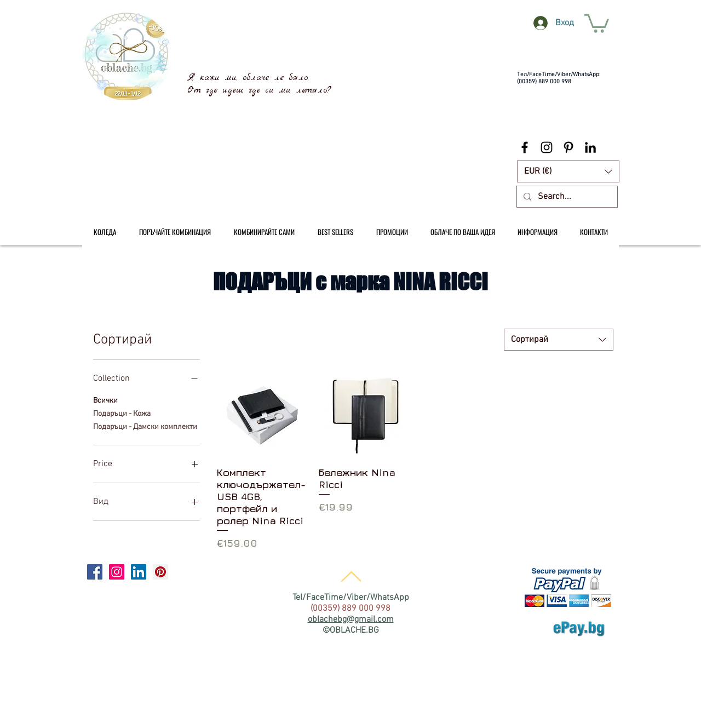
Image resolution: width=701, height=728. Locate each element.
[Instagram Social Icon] (117, 572)
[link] (597, 22)
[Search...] (566, 197)
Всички (105, 400)
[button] (568, 171)
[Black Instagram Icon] (547, 147)
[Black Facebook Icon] (525, 147)
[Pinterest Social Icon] (160, 572)
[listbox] (568, 171)
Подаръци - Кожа (122, 413)
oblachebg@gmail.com (351, 620)
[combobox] (559, 340)
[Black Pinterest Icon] (568, 147)
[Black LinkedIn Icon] (590, 147)
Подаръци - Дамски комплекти (145, 426)
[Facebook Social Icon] (95, 572)
